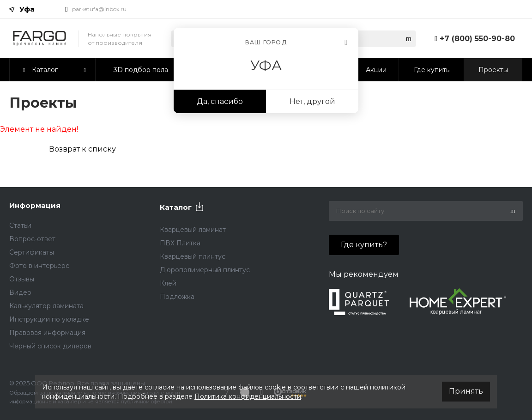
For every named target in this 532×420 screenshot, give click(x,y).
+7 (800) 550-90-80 (477, 39)
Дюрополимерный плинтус (205, 270)
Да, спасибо (220, 101)
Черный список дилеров (50, 346)
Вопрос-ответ (32, 239)
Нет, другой (312, 101)
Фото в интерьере (39, 266)
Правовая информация (47, 333)
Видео (20, 292)
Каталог (176, 207)
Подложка (177, 297)
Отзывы (22, 279)
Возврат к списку (82, 149)
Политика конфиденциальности (248, 396)
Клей (168, 283)
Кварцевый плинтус (193, 256)
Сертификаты (32, 252)
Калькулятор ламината (46, 306)
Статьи (20, 225)
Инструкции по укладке (49, 319)
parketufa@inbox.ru (99, 9)
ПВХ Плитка (180, 243)
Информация (35, 205)
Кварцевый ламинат (193, 230)
